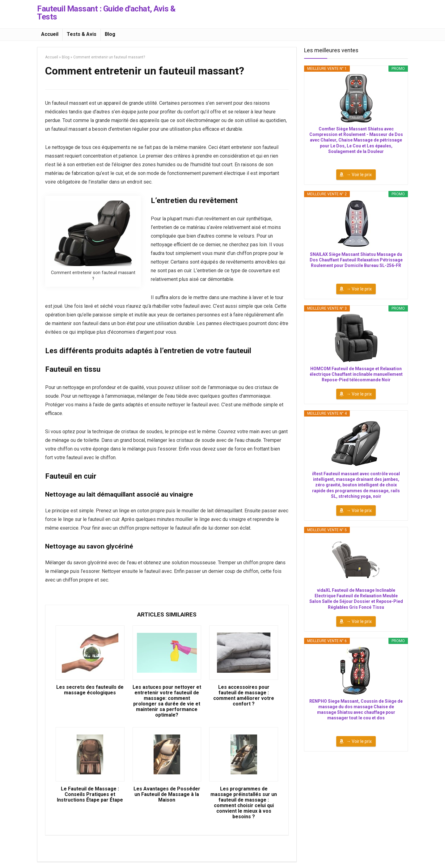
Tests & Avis (82, 34)
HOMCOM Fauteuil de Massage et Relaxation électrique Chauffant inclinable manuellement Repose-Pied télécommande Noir (356, 374)
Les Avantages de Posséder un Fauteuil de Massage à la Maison (167, 794)
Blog (110, 34)
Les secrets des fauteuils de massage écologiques (90, 690)
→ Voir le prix (359, 175)
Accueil (50, 34)
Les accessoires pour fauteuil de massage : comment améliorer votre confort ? (244, 696)
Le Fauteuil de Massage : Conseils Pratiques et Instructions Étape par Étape (90, 794)
